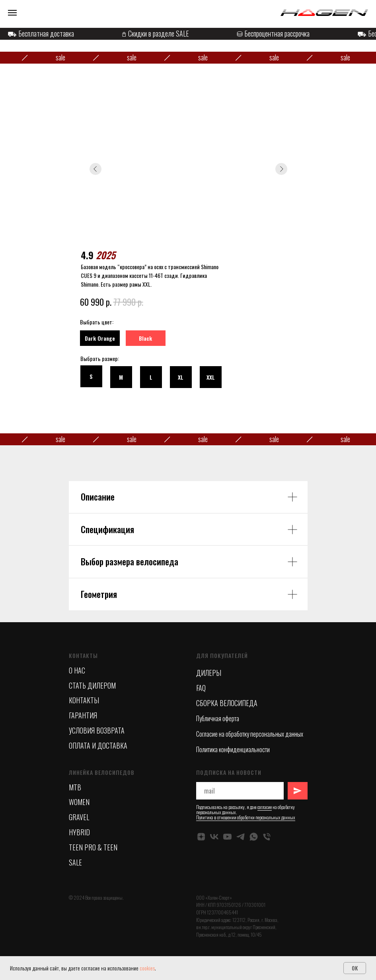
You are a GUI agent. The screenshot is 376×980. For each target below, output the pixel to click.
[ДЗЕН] (201, 837)
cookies (147, 968)
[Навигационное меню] (12, 13)
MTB (75, 787)
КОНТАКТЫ (84, 700)
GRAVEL (79, 817)
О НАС (77, 670)
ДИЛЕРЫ (209, 673)
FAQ (201, 688)
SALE (75, 862)
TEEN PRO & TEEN (93, 847)
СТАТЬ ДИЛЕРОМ (92, 685)
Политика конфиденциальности (233, 749)
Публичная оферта (218, 718)
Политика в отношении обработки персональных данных (246, 817)
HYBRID (79, 832)
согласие (265, 807)
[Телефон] (267, 837)
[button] (151, 377)
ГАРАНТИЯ (83, 715)
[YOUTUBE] (227, 837)
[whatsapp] (254, 837)
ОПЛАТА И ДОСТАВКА (98, 745)
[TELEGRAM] (241, 837)
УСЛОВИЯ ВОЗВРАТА (97, 730)
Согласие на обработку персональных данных (250, 734)
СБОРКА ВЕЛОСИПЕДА (227, 703)
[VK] (214, 837)
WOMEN (79, 802)
